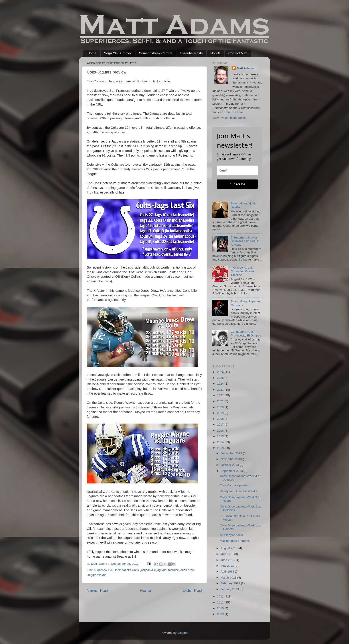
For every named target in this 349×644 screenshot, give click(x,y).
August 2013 (229, 548)
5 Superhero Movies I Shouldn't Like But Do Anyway (245, 241)
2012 (221, 596)
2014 (221, 442)
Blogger (183, 633)
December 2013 (232, 453)
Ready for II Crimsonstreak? (239, 491)
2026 (221, 372)
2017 (221, 425)
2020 (221, 407)
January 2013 (230, 589)
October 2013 (230, 465)
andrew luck (105, 570)
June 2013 (228, 560)
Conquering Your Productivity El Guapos (246, 333)
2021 (221, 401)
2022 (221, 395)
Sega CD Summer (118, 53)
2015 (221, 436)
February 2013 (231, 583)
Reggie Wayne (97, 575)
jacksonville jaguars (153, 570)
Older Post (192, 590)
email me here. (234, 112)
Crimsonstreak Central (155, 53)
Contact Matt (238, 53)
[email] (237, 170)
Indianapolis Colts (127, 570)
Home (92, 53)
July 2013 (227, 554)
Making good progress (235, 541)
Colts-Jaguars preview (235, 485)
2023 (221, 390)
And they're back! (231, 535)
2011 (221, 602)
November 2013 (232, 459)
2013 (221, 448)
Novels (215, 53)
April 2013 (228, 572)
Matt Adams (245, 68)
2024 (221, 384)
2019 (221, 413)
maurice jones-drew (181, 570)
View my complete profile (229, 118)
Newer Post (97, 590)
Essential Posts (191, 53)
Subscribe (237, 184)
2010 (221, 608)
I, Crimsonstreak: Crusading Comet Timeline (242, 271)
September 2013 (232, 471)
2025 (221, 378)
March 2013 (229, 578)
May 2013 (228, 566)
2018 (221, 419)
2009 (221, 614)
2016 (221, 431)
